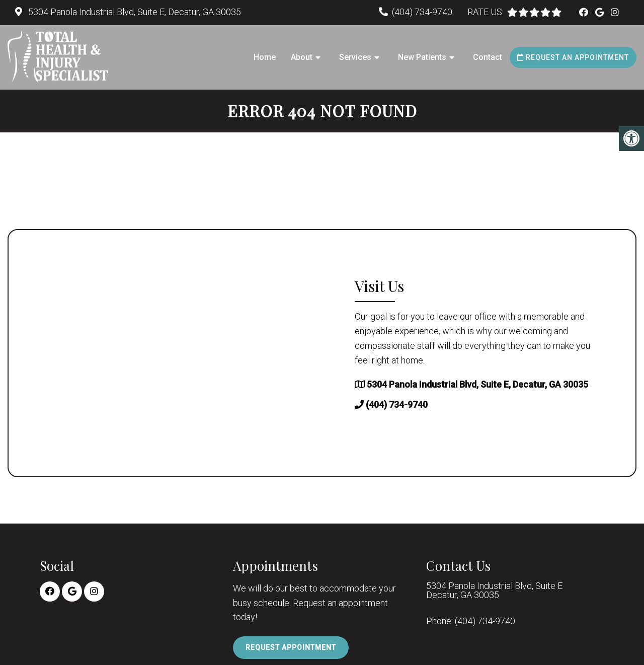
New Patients (422, 57)
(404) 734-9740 (422, 12)
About (302, 57)
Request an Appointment (573, 57)
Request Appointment (291, 647)
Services (355, 57)
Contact (488, 57)
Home (265, 57)
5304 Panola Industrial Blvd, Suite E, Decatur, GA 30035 (134, 12)
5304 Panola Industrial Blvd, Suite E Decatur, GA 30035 (494, 590)
